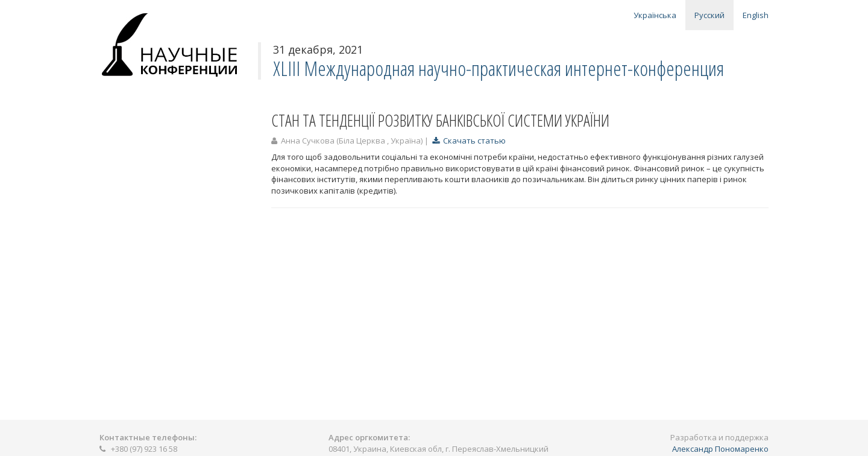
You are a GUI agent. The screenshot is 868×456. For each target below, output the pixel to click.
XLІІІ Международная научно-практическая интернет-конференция (498, 68)
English (756, 15)
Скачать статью (469, 141)
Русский (709, 15)
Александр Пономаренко (720, 449)
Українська (655, 15)
